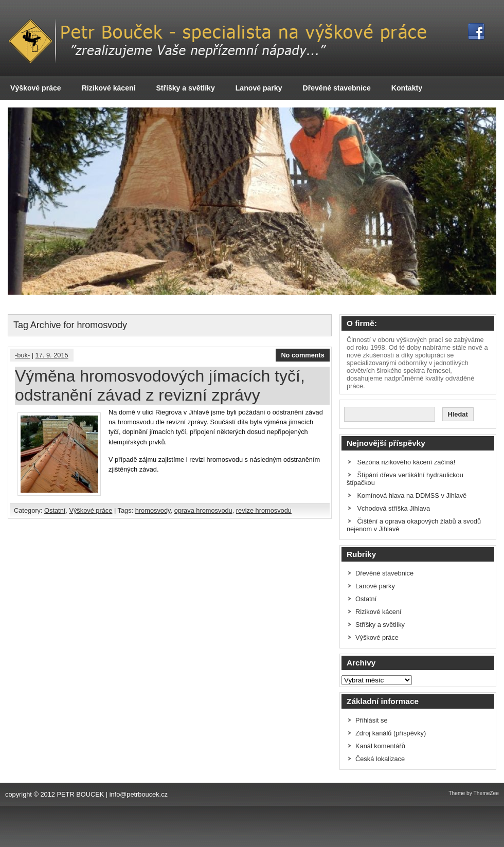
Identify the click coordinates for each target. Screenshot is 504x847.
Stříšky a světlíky (185, 88)
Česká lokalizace (380, 759)
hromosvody (153, 510)
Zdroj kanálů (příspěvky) (391, 733)
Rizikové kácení (109, 88)
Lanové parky (259, 88)
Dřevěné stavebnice (337, 88)
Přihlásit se (372, 720)
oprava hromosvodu (203, 510)
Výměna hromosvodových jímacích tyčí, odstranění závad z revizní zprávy (160, 385)
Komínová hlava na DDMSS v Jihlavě (412, 495)
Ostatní (55, 510)
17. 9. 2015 (52, 355)
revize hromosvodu (264, 510)
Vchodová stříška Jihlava (394, 508)
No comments (303, 355)
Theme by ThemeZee (474, 793)
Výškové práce (36, 88)
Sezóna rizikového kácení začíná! (407, 462)
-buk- (22, 355)
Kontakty (407, 88)
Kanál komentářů (380, 746)
